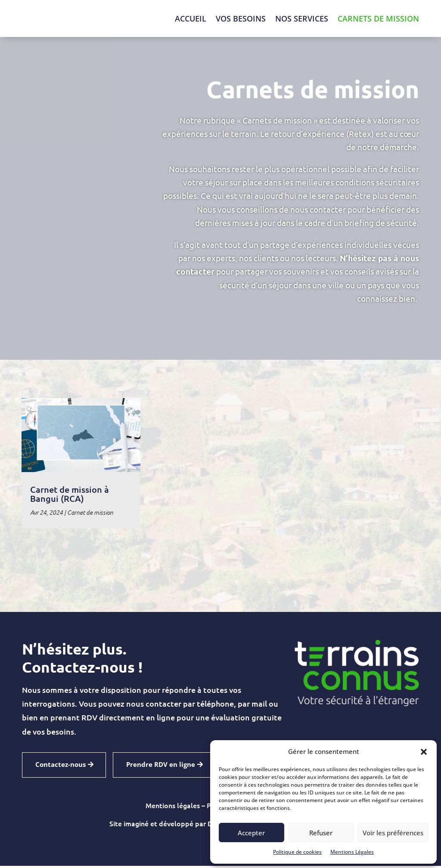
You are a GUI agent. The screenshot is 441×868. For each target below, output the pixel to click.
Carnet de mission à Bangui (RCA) (70, 496)
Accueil (191, 19)
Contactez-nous (61, 766)
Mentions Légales (352, 852)
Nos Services (302, 19)
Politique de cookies (297, 852)
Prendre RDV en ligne (161, 766)
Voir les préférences (393, 833)
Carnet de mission (90, 514)
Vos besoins (241, 19)
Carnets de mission (378, 19)
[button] (424, 752)
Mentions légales (173, 807)
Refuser (321, 833)
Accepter (251, 833)
